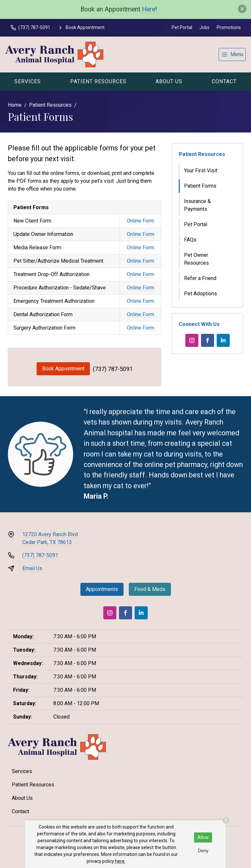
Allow (203, 837)
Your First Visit (201, 170)
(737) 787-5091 (113, 369)
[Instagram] (192, 340)
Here (149, 9)
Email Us (32, 568)
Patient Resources (98, 81)
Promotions (229, 27)
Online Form (141, 221)
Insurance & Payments (197, 205)
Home (15, 105)
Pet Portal (182, 27)
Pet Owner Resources (196, 259)
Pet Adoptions (201, 294)
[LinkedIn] (223, 340)
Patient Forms (200, 186)
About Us (169, 81)
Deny (203, 851)
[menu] (232, 54)
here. (120, 861)
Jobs (204, 27)
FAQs (190, 240)
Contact (224, 81)
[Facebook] (208, 340)
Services (28, 81)
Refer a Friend (200, 278)
